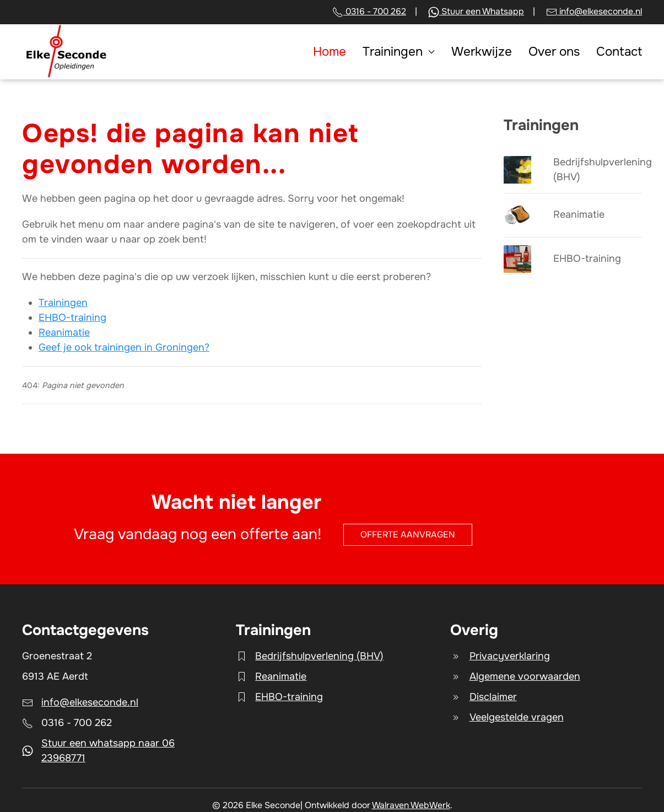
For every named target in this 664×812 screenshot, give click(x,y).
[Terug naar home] (65, 52)
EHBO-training (72, 318)
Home (330, 52)
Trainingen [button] (399, 52)
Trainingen (63, 303)
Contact (619, 52)
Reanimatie (64, 332)
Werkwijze (482, 52)
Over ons (554, 52)
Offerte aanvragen (408, 535)
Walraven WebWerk (411, 805)
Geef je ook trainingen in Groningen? (124, 347)
